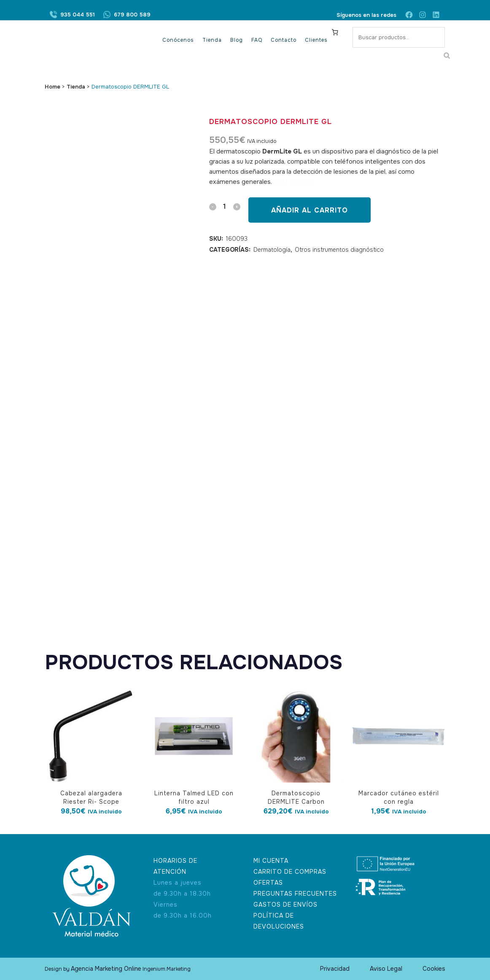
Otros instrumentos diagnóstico (339, 250)
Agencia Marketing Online (106, 969)
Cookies (434, 969)
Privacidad (335, 969)
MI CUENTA (271, 861)
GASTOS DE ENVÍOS (285, 905)
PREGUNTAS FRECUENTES (295, 894)
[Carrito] (335, 32)
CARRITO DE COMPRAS (290, 872)
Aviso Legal (386, 969)
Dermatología (272, 250)
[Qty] (225, 206)
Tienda (76, 87)
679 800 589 (132, 15)
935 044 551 (78, 15)
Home (52, 87)
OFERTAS (268, 883)
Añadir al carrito (310, 210)
